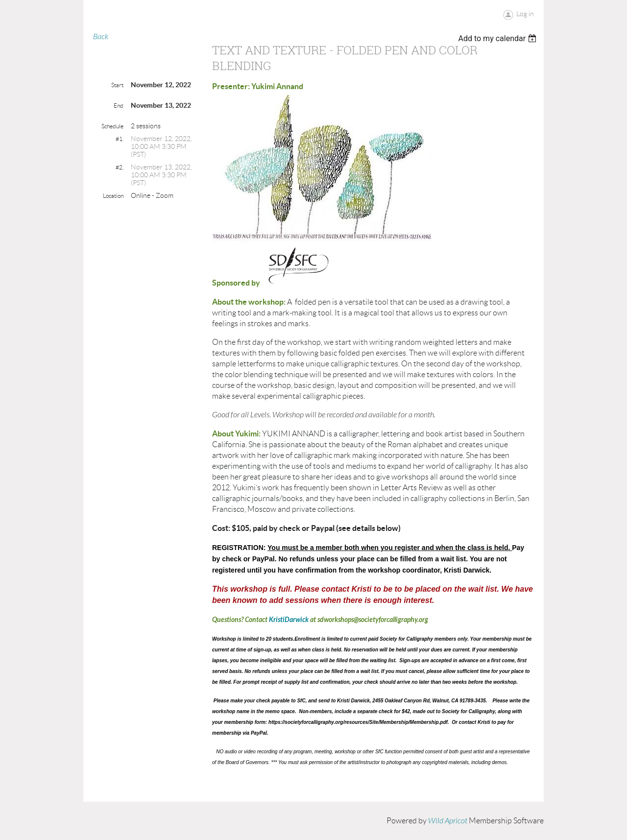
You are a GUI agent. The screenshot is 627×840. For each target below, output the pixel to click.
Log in (525, 14)
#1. (120, 139)
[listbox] (498, 38)
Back (101, 37)
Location (113, 196)
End (119, 106)
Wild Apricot (448, 821)
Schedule (112, 126)
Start (117, 85)
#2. (120, 167)
